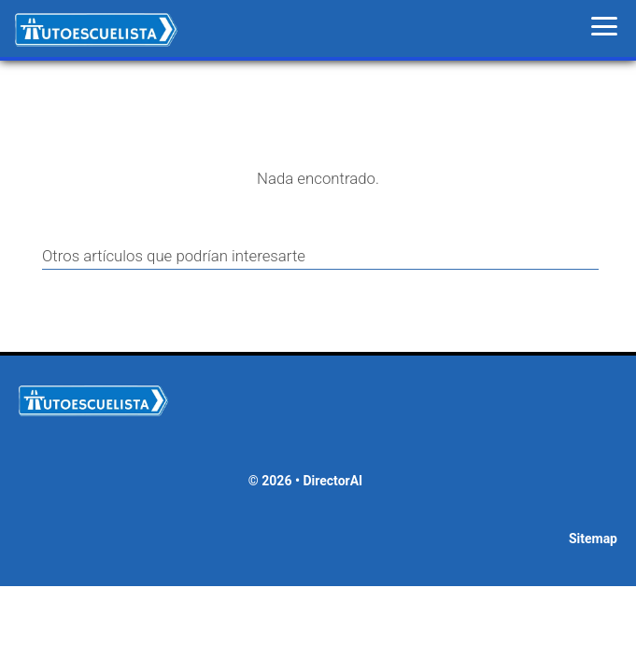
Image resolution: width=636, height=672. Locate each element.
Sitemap (593, 539)
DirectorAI (332, 481)
